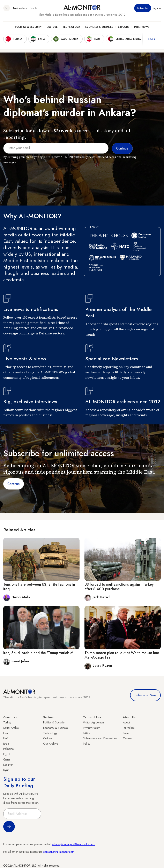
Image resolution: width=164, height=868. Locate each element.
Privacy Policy (91, 728)
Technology (71, 27)
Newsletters (20, 8)
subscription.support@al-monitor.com (74, 844)
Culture (52, 27)
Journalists (129, 728)
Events (33, 8)
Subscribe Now (145, 695)
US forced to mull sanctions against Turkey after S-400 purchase (119, 587)
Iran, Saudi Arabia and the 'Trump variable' (38, 653)
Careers (128, 738)
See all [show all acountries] (152, 39)
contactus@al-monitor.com (59, 852)
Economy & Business (99, 27)
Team (126, 733)
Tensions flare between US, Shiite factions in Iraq (39, 587)
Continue (14, 484)
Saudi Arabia (11, 728)
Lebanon (8, 765)
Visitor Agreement (94, 722)
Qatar (7, 759)
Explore (124, 27)
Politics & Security (28, 27)
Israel (6, 744)
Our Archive (51, 744)
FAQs (86, 733)
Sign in (157, 8)
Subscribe (143, 8)
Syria (6, 770)
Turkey (7, 722)
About (126, 722)
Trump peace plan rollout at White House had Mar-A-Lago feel (122, 655)
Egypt (6, 754)
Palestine (8, 749)
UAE (6, 738)
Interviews (142, 27)
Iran (6, 733)
